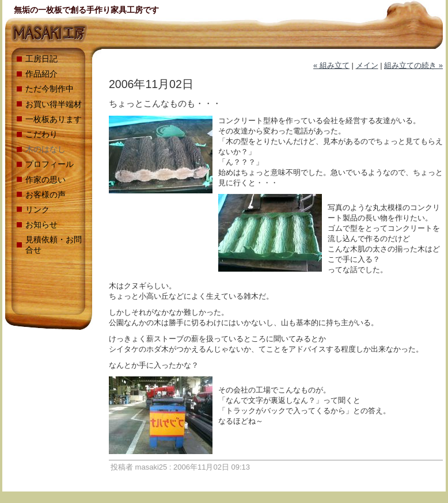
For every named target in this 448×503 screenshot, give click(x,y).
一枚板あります (54, 119)
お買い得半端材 (54, 104)
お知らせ (41, 224)
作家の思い (45, 180)
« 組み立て (331, 65)
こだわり (41, 134)
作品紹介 (41, 74)
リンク (37, 209)
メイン (367, 65)
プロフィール (50, 164)
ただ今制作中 (50, 89)
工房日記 (41, 59)
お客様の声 (45, 195)
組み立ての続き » (413, 65)
